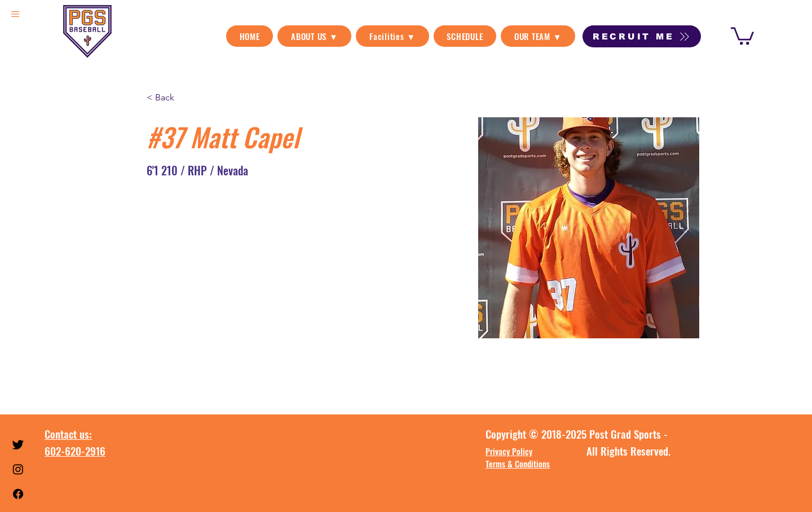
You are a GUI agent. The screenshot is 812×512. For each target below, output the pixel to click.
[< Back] (169, 97)
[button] (314, 36)
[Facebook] (18, 494)
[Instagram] (18, 469)
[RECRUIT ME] (642, 36)
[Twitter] (18, 444)
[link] (742, 35)
